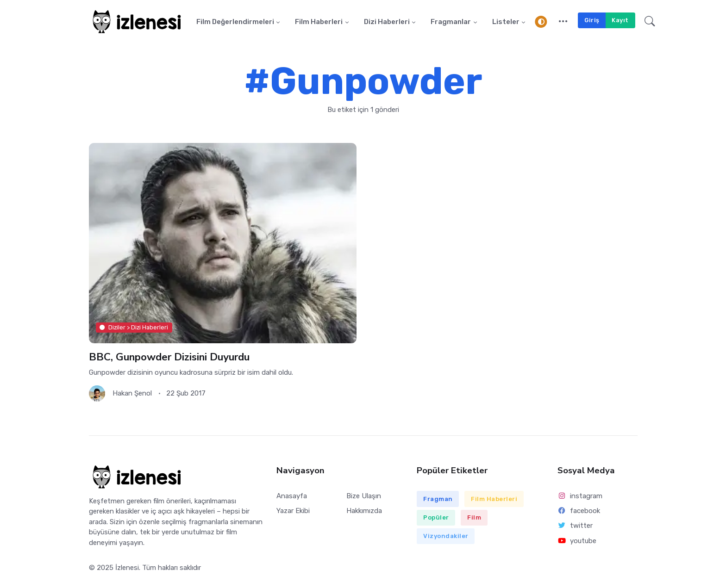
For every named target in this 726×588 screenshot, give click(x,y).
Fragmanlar (451, 22)
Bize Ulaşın (364, 496)
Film (474, 517)
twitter (575, 526)
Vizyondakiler (446, 536)
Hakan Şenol (132, 393)
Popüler (436, 517)
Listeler (506, 22)
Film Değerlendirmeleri (235, 22)
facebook (579, 511)
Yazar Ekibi (293, 511)
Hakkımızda (364, 511)
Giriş (592, 20)
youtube (577, 541)
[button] (563, 22)
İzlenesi (127, 568)
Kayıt (620, 20)
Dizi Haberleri (387, 22)
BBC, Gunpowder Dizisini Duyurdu (169, 357)
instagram (580, 496)
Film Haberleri (319, 22)
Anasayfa (292, 496)
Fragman (438, 499)
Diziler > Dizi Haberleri (134, 327)
